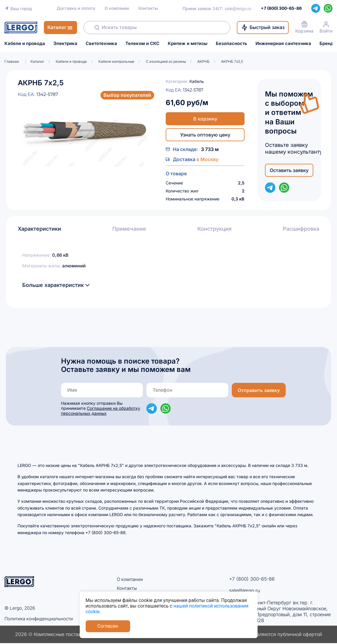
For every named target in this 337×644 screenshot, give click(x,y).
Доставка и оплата (76, 8)
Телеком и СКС (142, 44)
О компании (117, 8)
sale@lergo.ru (238, 8)
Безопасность (231, 44)
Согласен (108, 626)
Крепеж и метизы (188, 44)
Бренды (328, 44)
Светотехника (101, 44)
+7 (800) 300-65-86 (252, 579)
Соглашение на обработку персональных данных (101, 411)
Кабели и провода (25, 44)
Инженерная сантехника (283, 44)
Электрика (65, 44)
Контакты (148, 8)
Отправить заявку (259, 390)
